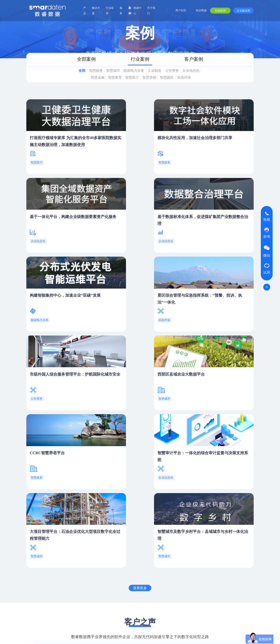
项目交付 (170, 566)
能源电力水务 (145, 77)
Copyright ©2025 (103, 636)
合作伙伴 (207, 546)
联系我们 (255, 619)
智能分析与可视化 (84, 585)
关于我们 (151, 11)
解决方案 (96, 11)
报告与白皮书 (232, 555)
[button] (137, 468)
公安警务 (190, 77)
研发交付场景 (145, 564)
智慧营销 (173, 84)
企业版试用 (243, 11)
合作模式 (206, 560)
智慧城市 (121, 77)
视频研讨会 (232, 571)
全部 (83, 77)
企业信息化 (88, 84)
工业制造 (169, 77)
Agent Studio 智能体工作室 (88, 561)
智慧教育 (131, 84)
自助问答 (185, 590)
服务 (121, 11)
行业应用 (110, 11)
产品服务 (170, 555)
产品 (85, 11)
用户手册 (185, 555)
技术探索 (255, 596)
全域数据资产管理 (84, 571)
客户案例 (214, 62)
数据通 (120, 565)
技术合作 (206, 572)
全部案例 (62, 62)
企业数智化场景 (145, 555)
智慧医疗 (152, 84)
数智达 (120, 572)
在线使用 (220, 11)
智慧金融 (110, 84)
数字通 (120, 558)
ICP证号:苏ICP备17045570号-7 (142, 636)
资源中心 (137, 11)
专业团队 (255, 572)
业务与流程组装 (83, 578)
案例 (130, 11)
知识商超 (201, 10)
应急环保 (142, 92)
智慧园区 (193, 84)
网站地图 (21, 636)
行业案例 (138, 62)
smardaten (79, 552)
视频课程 (185, 566)
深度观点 (230, 564)
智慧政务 (100, 77)
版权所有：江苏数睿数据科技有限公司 (59, 636)
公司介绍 (255, 560)
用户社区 (181, 10)
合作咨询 (160, 521)
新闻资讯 (255, 608)
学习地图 (185, 578)
